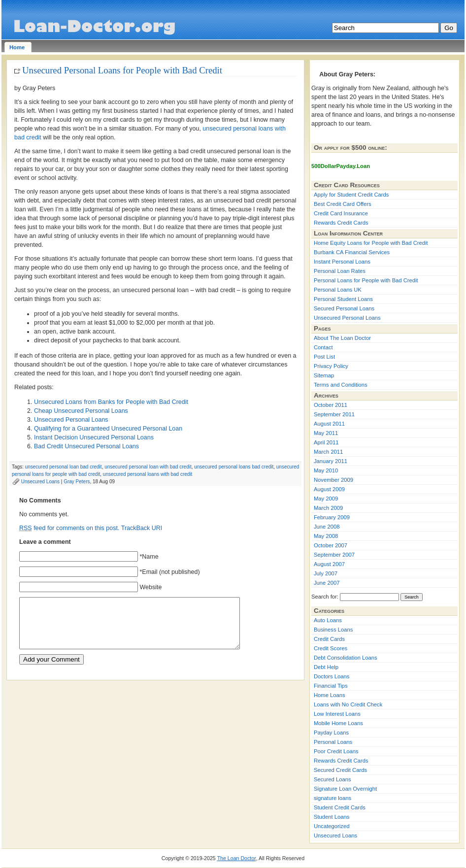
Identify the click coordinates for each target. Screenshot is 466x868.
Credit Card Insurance (341, 213)
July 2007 (326, 573)
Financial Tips (331, 686)
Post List (324, 357)
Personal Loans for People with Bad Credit (366, 280)
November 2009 (333, 480)
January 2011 (331, 461)
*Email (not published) (169, 572)
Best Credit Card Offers (343, 204)
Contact (323, 347)
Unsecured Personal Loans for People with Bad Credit (122, 70)
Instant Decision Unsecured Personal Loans (94, 437)
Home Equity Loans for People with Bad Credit (371, 243)
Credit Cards (329, 639)
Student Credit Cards (340, 807)
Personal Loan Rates (340, 271)
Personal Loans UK (338, 290)
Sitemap (324, 375)
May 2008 (326, 536)
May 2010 (326, 470)
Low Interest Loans (337, 714)
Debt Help (326, 667)
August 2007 (329, 564)
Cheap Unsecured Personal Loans (81, 411)
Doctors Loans (332, 676)
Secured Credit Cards (340, 770)
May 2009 (326, 499)
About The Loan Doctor (342, 338)
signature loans (333, 798)
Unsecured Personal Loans (71, 420)
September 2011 (334, 414)
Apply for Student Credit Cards (351, 195)
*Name (149, 557)
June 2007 (327, 583)
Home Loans (330, 695)
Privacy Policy (331, 366)
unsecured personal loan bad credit (64, 467)
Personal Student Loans (343, 299)
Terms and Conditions (341, 385)
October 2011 (331, 405)
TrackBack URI (142, 528)
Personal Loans (333, 742)
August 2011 (329, 424)
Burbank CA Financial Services (352, 252)
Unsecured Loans (40, 482)
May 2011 (326, 433)
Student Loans (332, 817)
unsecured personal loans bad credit (234, 467)
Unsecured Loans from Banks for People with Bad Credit (111, 402)
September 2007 (334, 555)
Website (150, 587)
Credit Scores (331, 648)
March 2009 (328, 508)
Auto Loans (328, 620)
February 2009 (332, 517)
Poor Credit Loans (336, 751)
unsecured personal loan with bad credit (148, 467)
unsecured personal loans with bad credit (148, 474)
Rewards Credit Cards (341, 223)
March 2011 (328, 452)
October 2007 (331, 545)
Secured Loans (333, 779)
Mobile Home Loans (338, 723)
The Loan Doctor (237, 858)
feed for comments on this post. (69, 528)
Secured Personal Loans (344, 308)
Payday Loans (331, 733)
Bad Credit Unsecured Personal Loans (86, 446)
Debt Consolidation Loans (346, 658)
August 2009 (329, 489)
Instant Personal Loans (342, 262)
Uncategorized (332, 826)
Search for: (325, 597)
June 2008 (327, 527)
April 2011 (326, 442)
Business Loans (333, 630)
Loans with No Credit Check (348, 704)
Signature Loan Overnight (345, 789)
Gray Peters (77, 482)
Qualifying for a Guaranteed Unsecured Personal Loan (108, 429)
